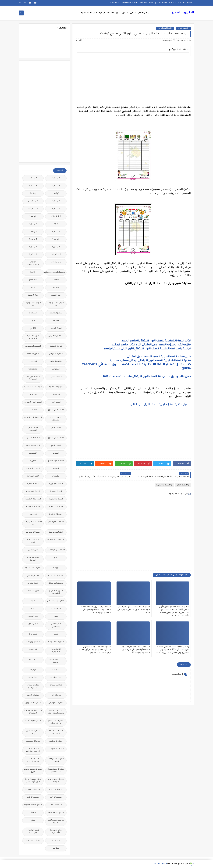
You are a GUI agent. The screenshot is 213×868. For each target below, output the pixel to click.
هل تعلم (56, 841)
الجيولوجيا (33, 369)
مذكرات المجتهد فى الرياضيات (33, 712)
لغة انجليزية (56, 678)
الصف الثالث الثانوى (33, 418)
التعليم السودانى (56, 354)
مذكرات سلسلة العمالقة (56, 732)
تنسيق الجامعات (56, 583)
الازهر (33, 321)
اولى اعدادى (33, 550)
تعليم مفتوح (33, 576)
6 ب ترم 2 (33, 255)
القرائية (56, 469)
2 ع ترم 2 (56, 224)
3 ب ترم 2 (56, 232)
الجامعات (33, 362)
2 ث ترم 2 (56, 209)
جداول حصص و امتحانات (56, 592)
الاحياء (56, 321)
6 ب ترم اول (56, 262)
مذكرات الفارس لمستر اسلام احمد (56, 712)
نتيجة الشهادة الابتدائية (33, 832)
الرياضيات (56, 395)
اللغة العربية (56, 492)
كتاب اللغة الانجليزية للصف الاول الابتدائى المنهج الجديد (156, 341)
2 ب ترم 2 (56, 201)
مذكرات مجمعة (33, 741)
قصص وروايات (33, 642)
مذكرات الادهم (33, 695)
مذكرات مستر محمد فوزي (33, 771)
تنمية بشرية (33, 583)
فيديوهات (33, 634)
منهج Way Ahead (56, 813)
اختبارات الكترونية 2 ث (56, 304)
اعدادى (125, 13)
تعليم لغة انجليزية (56, 576)
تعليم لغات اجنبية (33, 568)
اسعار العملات (56, 313)
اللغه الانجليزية (56, 499)
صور (56, 616)
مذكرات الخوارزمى (56, 703)
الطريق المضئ (183, 13)
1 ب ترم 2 (33, 178)
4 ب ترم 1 (33, 239)
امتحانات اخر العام (56, 522)
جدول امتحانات (33, 591)
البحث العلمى (56, 328)
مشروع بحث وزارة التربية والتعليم (33, 781)
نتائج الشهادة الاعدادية (56, 832)
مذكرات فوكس (56, 741)
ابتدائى (133, 13)
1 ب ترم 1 (56, 178)
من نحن (172, 3)
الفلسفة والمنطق (56, 461)
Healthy (33, 272)
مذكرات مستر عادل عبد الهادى (56, 771)
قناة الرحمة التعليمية (56, 651)
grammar (33, 280)
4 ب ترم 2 (56, 247)
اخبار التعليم (56, 295)
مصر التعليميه (56, 790)
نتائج (33, 820)
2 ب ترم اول (33, 201)
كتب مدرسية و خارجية (56, 661)
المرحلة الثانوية (56, 515)
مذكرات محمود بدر (56, 749)
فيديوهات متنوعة (56, 642)
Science (56, 280)
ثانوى (118, 13)
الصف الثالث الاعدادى (56, 419)
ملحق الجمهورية (33, 790)
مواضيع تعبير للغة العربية (56, 822)
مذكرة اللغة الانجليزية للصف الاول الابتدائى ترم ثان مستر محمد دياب (149, 361)
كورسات (56, 670)
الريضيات (33, 395)
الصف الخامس (33, 438)
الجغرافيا (56, 369)
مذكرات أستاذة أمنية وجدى (33, 687)
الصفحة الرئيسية (185, 3)
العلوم (56, 453)
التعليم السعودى (33, 346)
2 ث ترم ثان (56, 216)
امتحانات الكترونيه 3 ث (33, 523)
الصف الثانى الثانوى (56, 438)
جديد (33, 601)
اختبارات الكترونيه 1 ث (33, 304)
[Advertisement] (133, 81)
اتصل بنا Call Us (147, 3)
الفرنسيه (33, 453)
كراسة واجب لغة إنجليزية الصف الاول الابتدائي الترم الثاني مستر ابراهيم (147, 349)
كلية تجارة (33, 660)
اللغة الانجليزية (165, 28)
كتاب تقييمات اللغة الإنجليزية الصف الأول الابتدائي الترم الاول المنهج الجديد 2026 (136, 650)
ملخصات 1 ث (56, 797)
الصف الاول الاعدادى (33, 402)
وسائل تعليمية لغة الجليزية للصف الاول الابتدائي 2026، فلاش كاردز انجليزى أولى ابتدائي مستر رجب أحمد (172, 650)
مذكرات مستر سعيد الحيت (33, 760)
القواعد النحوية (33, 469)
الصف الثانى (56, 428)
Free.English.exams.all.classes (55, 272)
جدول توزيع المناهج (56, 601)
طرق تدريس (33, 616)
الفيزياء (33, 461)
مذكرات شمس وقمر (33, 732)
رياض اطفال (144, 13)
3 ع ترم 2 (33, 232)
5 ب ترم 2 (33, 247)
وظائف (56, 848)
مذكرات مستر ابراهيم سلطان (33, 750)
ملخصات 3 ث (56, 805)
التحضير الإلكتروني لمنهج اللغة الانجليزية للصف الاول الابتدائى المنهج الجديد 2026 (96, 610)
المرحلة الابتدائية (56, 507)
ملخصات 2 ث (33, 797)
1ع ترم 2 (33, 193)
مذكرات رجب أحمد (33, 721)
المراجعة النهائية (89, 13)
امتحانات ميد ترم (33, 532)
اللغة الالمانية (33, 476)
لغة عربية (33, 678)
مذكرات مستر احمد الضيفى (56, 760)
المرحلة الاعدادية (33, 507)
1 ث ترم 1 (56, 186)
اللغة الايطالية (33, 484)
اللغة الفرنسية (33, 492)
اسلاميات (33, 313)
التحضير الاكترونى (56, 336)
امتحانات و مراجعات (56, 550)
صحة (33, 609)
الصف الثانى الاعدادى (33, 429)
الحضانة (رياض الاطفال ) (33, 378)
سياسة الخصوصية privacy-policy (124, 3)
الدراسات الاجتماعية (33, 387)
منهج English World (33, 805)
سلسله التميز (56, 609)
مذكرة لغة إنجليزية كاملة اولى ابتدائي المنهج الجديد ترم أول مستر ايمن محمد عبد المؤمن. (95, 650)
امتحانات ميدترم (106, 13)
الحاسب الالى (56, 377)
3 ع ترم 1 (56, 239)
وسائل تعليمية (33, 841)
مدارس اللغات (56, 685)
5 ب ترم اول (56, 255)
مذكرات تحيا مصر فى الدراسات (56, 722)
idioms (56, 288)
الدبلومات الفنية (56, 387)
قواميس (33, 650)
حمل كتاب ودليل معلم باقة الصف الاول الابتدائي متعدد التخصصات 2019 (147, 377)
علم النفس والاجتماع (56, 625)
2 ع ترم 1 (33, 216)
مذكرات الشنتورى (33, 703)
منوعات (33, 813)
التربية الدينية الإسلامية (33, 337)
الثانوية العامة (33, 354)
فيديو (56, 634)
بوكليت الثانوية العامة (33, 559)
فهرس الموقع (161, 3)
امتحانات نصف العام (33, 541)
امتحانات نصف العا (56, 540)
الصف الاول (183, 28)
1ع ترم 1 (56, 193)
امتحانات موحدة (56, 532)
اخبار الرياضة (33, 295)
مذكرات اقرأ (56, 695)
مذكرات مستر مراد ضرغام (56, 781)
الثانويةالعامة (56, 362)
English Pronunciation (33, 264)
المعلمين (33, 515)
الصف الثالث (33, 410)
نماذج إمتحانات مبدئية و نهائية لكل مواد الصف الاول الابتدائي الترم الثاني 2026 (134, 610)
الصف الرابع (56, 446)
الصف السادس (33, 446)
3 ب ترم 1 (33, 224)
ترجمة (56, 568)
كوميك (33, 670)
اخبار (33, 288)
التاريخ (33, 328)
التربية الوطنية (56, 346)
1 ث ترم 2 (33, 186)
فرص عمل (33, 624)
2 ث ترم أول (33, 209)
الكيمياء (56, 476)
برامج (56, 558)
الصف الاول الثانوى (56, 410)
